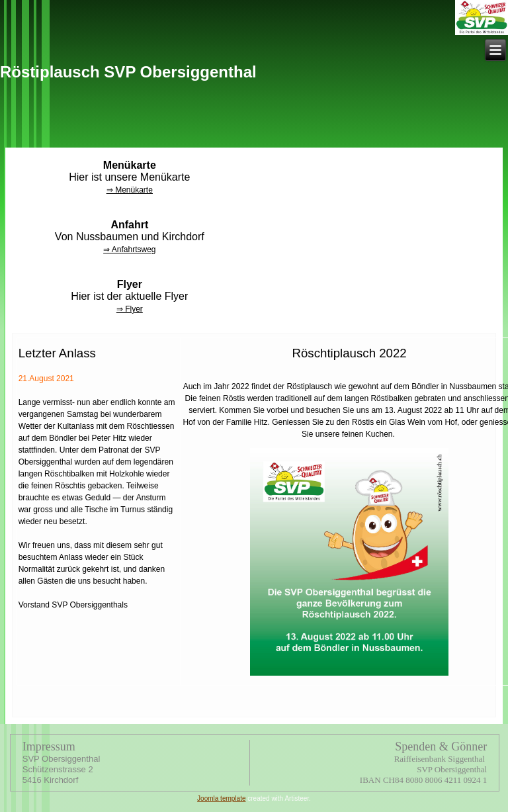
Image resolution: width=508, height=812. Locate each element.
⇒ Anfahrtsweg (129, 249)
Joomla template (221, 798)
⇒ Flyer (130, 309)
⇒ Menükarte (130, 190)
